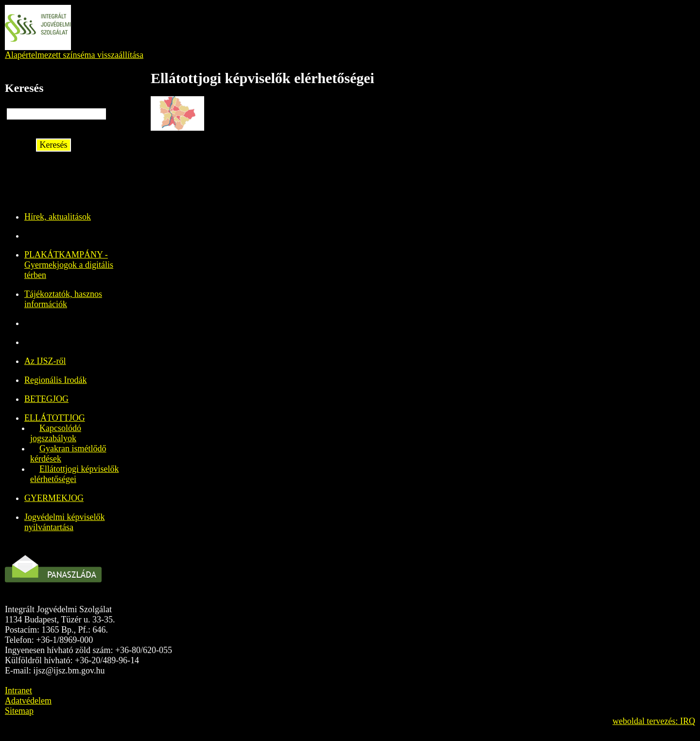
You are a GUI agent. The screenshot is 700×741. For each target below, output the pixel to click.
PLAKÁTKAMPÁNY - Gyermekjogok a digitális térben (69, 265)
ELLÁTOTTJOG (55, 418)
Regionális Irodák (55, 380)
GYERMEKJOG (54, 498)
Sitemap (19, 711)
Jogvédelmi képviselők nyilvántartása (64, 522)
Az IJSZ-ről (45, 361)
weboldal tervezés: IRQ (654, 721)
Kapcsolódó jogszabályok (56, 433)
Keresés (54, 145)
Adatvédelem (28, 701)
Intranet (18, 690)
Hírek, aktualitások (58, 217)
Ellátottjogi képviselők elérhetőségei (74, 474)
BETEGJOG (46, 399)
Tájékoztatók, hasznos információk (63, 299)
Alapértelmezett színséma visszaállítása (74, 55)
